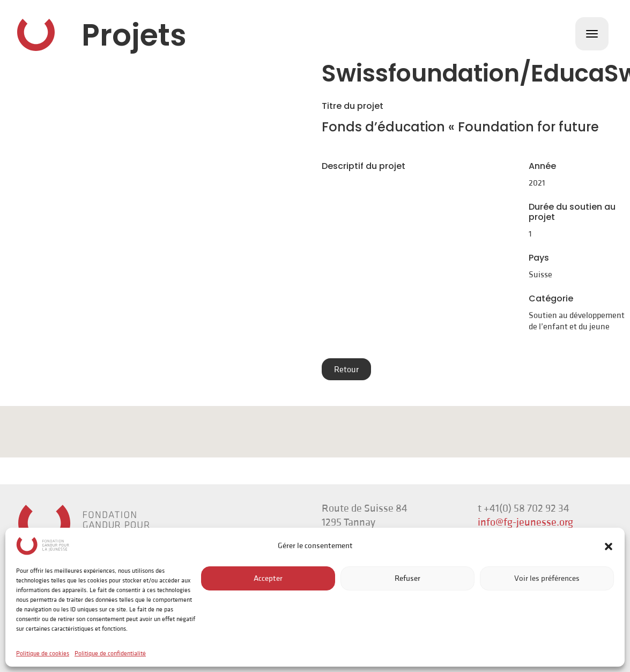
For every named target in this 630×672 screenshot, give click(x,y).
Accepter (268, 578)
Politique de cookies (43, 653)
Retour (346, 370)
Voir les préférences (547, 578)
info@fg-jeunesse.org (525, 522)
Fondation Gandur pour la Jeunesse (36, 35)
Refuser (407, 578)
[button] (609, 546)
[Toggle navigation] (592, 34)
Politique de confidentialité (110, 653)
